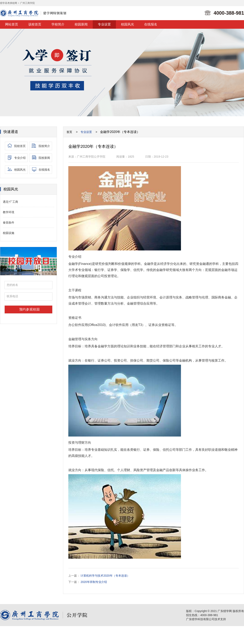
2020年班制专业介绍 (94, 582)
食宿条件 (9, 223)
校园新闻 (81, 24)
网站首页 (12, 24)
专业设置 (104, 24)
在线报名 (151, 24)
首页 (69, 132)
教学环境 (9, 212)
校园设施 (9, 233)
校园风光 (127, 24)
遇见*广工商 (10, 202)
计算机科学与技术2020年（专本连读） (105, 576)
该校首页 (35, 24)
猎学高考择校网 (9, 3)
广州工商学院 (27, 3)
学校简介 (58, 24)
